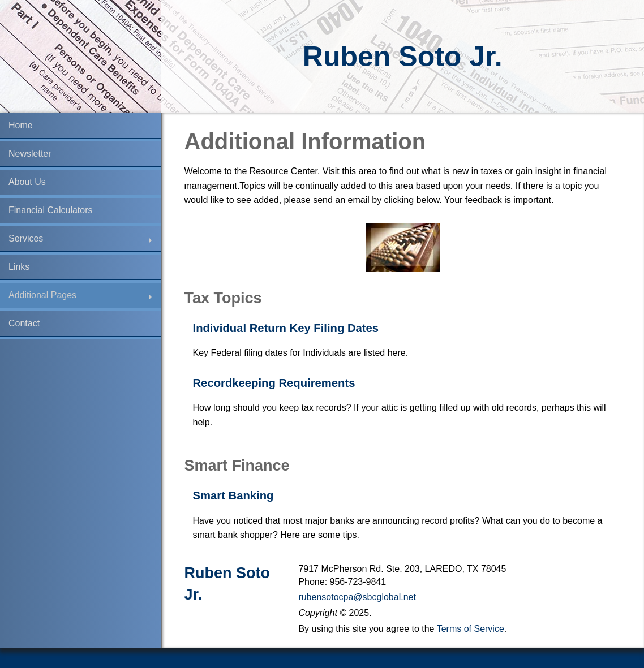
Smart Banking (233, 495)
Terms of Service (471, 629)
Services (26, 238)
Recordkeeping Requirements (274, 383)
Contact (24, 323)
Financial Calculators (51, 210)
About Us (27, 182)
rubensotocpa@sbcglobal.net (357, 597)
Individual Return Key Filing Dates (286, 328)
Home (21, 125)
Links (19, 267)
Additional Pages (42, 295)
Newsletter (30, 154)
